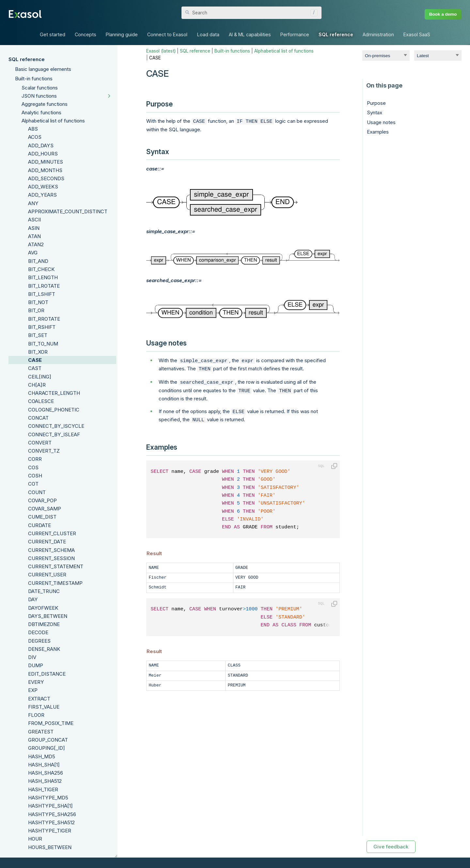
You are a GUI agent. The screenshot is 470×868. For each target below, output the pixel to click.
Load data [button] (208, 34)
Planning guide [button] (122, 34)
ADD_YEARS (42, 195)
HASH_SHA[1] (44, 765)
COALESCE (41, 401)
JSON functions (39, 96)
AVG (33, 253)
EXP (33, 690)
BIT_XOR (38, 352)
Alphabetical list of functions (53, 121)
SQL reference (27, 59)
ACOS (35, 137)
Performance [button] (295, 34)
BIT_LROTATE (44, 286)
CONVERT (40, 443)
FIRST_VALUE (44, 707)
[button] (312, 13)
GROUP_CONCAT (48, 740)
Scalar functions (40, 88)
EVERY (36, 682)
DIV (32, 657)
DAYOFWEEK (43, 608)
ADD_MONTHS (45, 170)
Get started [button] (53, 34)
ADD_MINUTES (46, 162)
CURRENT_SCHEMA (51, 550)
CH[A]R (37, 385)
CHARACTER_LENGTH (54, 393)
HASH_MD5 (42, 756)
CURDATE (39, 525)
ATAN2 (36, 244)
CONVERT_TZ (44, 451)
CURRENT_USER (47, 575)
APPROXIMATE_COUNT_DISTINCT (68, 211)
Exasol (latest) (161, 51)
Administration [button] (378, 34)
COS (33, 467)
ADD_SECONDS (46, 178)
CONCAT (38, 418)
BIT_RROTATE (44, 319)
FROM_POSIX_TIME (51, 723)
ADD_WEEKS (43, 187)
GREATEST (41, 732)
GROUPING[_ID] (47, 748)
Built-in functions (34, 79)
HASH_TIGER (43, 789)
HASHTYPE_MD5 (48, 798)
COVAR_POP (42, 500)
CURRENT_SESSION (51, 558)
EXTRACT (39, 699)
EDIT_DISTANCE (47, 674)
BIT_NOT (38, 302)
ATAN (34, 236)
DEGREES (39, 641)
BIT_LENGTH (43, 277)
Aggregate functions (45, 104)
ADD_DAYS (41, 145)
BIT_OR (36, 310)
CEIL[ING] (40, 377)
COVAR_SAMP (45, 509)
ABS (33, 129)
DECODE (38, 632)
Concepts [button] (86, 34)
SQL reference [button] (336, 34)
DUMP (36, 665)
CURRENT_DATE (47, 542)
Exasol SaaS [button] (417, 34)
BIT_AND (38, 261)
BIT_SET (38, 335)
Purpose (376, 103)
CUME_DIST (42, 517)
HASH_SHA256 (46, 773)
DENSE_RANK (44, 649)
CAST (35, 368)
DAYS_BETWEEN (48, 616)
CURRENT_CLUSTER (52, 533)
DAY (33, 599)
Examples (378, 132)
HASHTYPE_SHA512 (51, 822)
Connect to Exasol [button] (167, 34)
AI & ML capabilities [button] (250, 34)
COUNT (37, 492)
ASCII (34, 220)
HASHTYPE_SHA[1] (50, 806)
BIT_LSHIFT (42, 294)
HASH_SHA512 (45, 781)
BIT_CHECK (41, 269)
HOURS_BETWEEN (50, 847)
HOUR (35, 839)
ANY (33, 203)
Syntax (375, 113)
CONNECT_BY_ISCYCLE (56, 426)
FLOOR (36, 715)
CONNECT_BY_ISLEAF (54, 434)
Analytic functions (41, 113)
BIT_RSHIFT (42, 327)
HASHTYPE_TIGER (50, 831)
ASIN (34, 228)
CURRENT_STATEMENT (56, 566)
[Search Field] (251, 13)
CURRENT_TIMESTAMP (55, 583)
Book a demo (443, 14)
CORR (35, 459)
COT (33, 484)
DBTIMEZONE (44, 624)
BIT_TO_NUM (43, 344)
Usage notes (381, 122)
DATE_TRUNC (44, 591)
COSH (35, 476)
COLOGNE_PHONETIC (54, 410)
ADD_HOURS (43, 154)
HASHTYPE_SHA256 (52, 814)
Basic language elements (43, 69)
